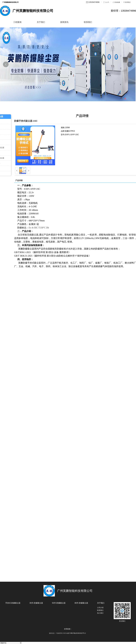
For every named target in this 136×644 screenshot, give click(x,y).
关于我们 (41, 22)
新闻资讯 (66, 22)
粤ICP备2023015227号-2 (78, 633)
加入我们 (100, 613)
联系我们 (90, 22)
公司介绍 (100, 608)
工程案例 (17, 22)
